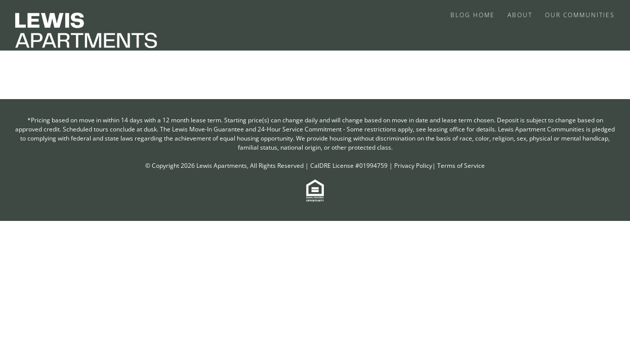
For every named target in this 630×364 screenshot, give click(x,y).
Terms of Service (461, 166)
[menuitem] (475, 14)
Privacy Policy (413, 166)
